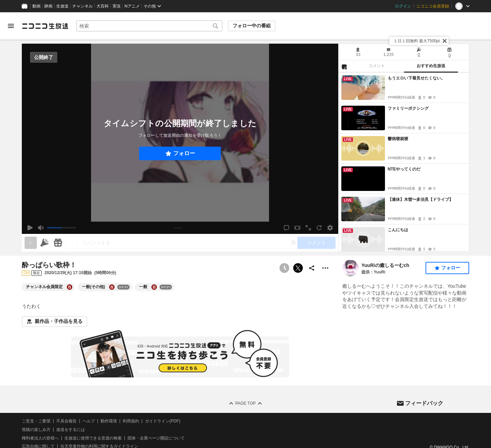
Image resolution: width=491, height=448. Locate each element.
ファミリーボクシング (408, 108)
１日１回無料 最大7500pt (417, 41)
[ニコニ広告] (44, 243)
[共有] (312, 268)
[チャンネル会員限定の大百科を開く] (70, 287)
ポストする (298, 268)
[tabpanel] (404, 162)
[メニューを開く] (11, 26)
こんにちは (398, 230)
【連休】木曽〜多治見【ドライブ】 (420, 199)
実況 (117, 6)
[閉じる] (445, 41)
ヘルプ (89, 421)
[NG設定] (344, 66)
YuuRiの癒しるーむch (385, 265)
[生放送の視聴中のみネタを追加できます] (31, 243)
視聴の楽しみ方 (36, 430)
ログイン (403, 6)
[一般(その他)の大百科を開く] (112, 287)
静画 (48, 6)
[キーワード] (149, 26)
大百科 (103, 6)
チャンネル (83, 6)
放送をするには (71, 430)
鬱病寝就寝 (398, 139)
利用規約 (131, 421)
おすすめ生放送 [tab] (431, 66)
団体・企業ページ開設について (156, 438)
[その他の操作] (325, 268)
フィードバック (424, 403)
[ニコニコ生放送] (45, 26)
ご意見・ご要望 (36, 421)
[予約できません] (284, 268)
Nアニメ (132, 6)
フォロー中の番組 (252, 26)
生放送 (62, 6)
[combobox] (149, 26)
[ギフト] (58, 243)
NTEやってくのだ (404, 169)
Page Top (245, 403)
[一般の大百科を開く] (154, 287)
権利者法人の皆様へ (40, 438)
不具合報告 (66, 421)
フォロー (184, 153)
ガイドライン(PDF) (163, 421)
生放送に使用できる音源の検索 (93, 438)
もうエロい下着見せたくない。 (416, 78)
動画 (36, 6)
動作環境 (109, 421)
